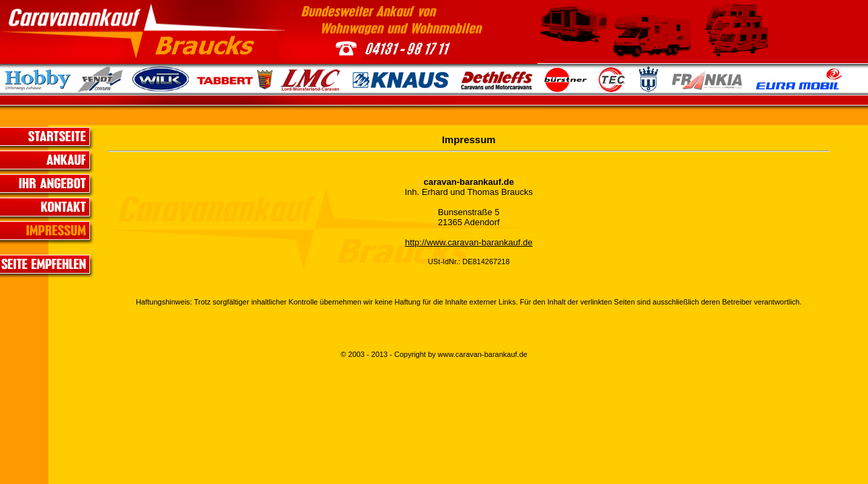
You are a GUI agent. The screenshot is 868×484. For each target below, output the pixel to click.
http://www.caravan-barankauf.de (469, 242)
